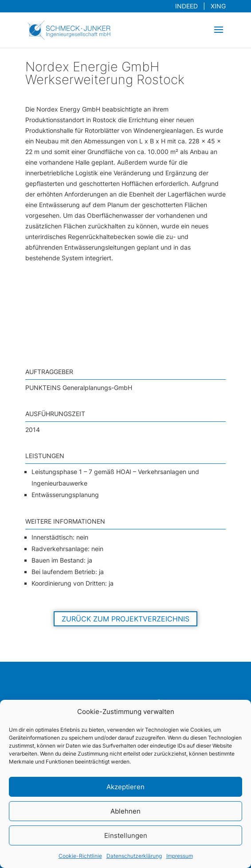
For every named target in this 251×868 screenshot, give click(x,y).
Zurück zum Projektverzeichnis (125, 619)
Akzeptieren (125, 787)
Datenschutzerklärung (134, 856)
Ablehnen (125, 811)
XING (216, 6)
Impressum (180, 856)
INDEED (188, 6)
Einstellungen (126, 835)
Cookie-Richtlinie (80, 856)
